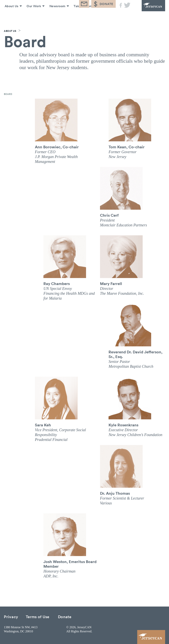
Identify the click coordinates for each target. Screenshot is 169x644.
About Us (10, 15)
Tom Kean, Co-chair (127, 147)
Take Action (82, 15)
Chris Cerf (109, 215)
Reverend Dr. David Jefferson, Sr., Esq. (135, 354)
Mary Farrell (111, 283)
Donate (65, 617)
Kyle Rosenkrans (123, 425)
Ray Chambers (57, 283)
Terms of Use (38, 617)
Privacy (11, 617)
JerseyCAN (150, 8)
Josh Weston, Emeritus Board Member (70, 564)
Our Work (33, 15)
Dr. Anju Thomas (115, 493)
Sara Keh (43, 425)
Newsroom (56, 15)
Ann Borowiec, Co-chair (57, 147)
